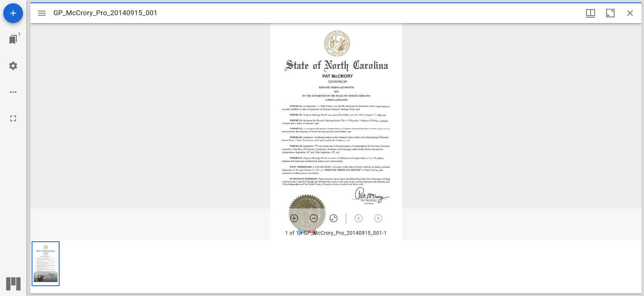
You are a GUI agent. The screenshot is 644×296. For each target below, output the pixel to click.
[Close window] (630, 13)
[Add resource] (13, 13)
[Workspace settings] (13, 66)
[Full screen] (13, 118)
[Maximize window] (610, 13)
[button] (46, 264)
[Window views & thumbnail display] (591, 13)
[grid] (336, 267)
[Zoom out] (314, 218)
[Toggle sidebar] (42, 13)
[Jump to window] (13, 39)
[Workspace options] (13, 92)
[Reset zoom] (333, 218)
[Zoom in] (294, 218)
